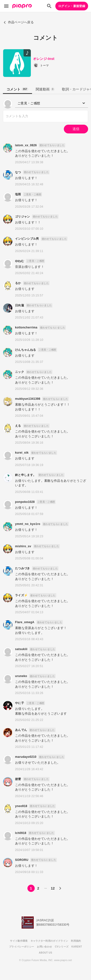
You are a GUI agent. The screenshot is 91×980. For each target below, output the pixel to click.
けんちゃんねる (25, 350)
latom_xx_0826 (26, 145)
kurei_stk (22, 453)
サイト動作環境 (19, 941)
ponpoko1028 (25, 502)
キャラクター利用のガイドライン (49, 941)
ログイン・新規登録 (72, 6)
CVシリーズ (62, 947)
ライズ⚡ (21, 595)
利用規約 (76, 941)
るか (18, 283)
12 (53, 888)
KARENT (77, 947)
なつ (18, 172)
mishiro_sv (23, 546)
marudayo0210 (26, 757)
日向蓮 (20, 305)
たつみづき (23, 568)
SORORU (22, 860)
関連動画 (45, 89)
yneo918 (21, 806)
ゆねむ (20, 261)
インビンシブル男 (27, 239)
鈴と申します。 (25, 475)
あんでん (21, 730)
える (18, 426)
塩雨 (18, 194)
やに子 (20, 703)
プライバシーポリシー (21, 947)
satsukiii (21, 649)
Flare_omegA (25, 622)
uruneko (21, 676)
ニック (20, 372)
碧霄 (18, 779)
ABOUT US (45, 953)
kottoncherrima (26, 327)
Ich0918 (21, 833)
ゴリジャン (23, 217)
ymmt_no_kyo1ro (28, 524)
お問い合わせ (44, 947)
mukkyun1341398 (28, 399)
